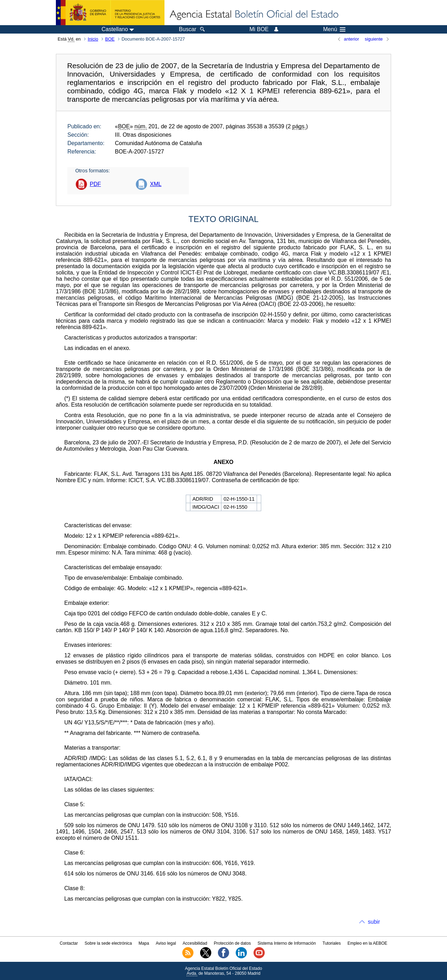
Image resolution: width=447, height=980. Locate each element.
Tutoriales (332, 943)
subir (374, 922)
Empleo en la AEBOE (367, 943)
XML (156, 184)
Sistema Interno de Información (287, 943)
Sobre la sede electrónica (108, 943)
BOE (110, 39)
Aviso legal (166, 943)
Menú (334, 29)
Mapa (144, 943)
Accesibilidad (195, 943)
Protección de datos (232, 943)
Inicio (93, 39)
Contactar (69, 943)
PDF (95, 184)
